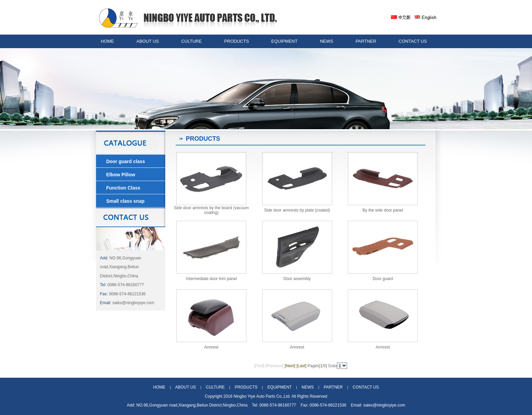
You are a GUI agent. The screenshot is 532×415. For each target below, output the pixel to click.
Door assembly (297, 279)
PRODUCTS (237, 41)
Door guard (383, 279)
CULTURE (191, 41)
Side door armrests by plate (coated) (297, 210)
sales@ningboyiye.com (133, 303)
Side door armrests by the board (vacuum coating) (211, 210)
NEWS (327, 41)
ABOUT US (148, 41)
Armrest (211, 347)
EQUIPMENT (284, 41)
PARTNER (366, 41)
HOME (107, 41)
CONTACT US (413, 41)
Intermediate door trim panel (211, 279)
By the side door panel (383, 210)
